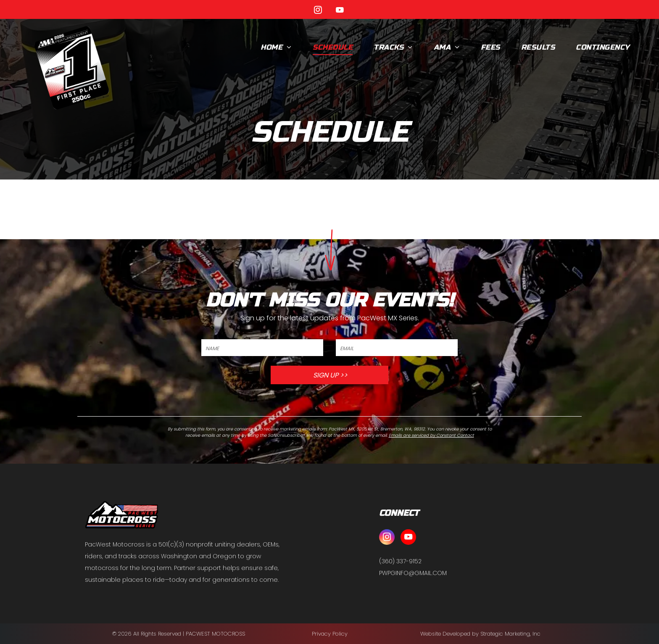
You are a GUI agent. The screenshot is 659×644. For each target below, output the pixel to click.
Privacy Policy (330, 634)
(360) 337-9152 (400, 561)
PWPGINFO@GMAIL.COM (413, 573)
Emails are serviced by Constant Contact (431, 435)
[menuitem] (276, 48)
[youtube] (340, 11)
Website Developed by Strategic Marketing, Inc (480, 634)
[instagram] (318, 11)
